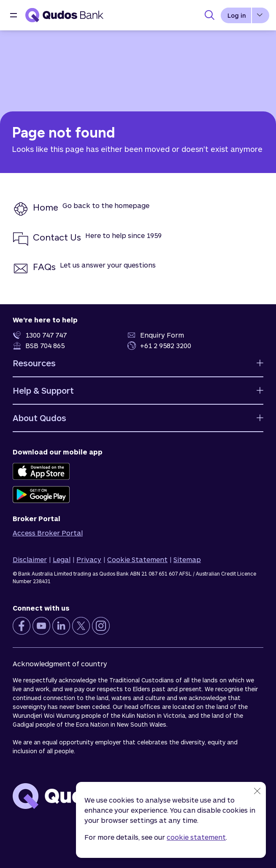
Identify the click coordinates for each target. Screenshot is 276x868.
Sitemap (187, 559)
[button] (14, 15)
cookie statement (196, 837)
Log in (237, 15)
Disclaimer (30, 559)
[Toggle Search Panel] (209, 15)
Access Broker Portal (48, 533)
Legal (62, 559)
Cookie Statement (137, 559)
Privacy (89, 559)
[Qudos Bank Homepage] (64, 15)
